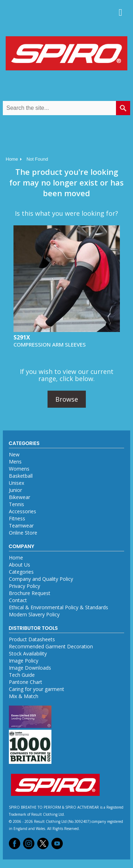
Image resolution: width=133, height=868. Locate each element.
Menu (121, 12)
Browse (67, 399)
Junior (15, 490)
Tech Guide (22, 675)
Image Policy (24, 661)
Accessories (23, 511)
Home (12, 159)
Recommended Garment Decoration (51, 646)
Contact (18, 600)
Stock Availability (28, 653)
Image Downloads (30, 668)
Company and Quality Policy (41, 579)
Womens (19, 469)
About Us (20, 565)
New (14, 454)
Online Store (23, 533)
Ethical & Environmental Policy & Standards (59, 607)
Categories (21, 572)
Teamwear (21, 526)
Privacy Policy (24, 586)
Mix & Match (24, 696)
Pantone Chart (26, 682)
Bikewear (20, 497)
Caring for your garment (37, 689)
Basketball (21, 476)
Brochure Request (30, 593)
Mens (15, 462)
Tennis (16, 504)
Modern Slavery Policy (34, 614)
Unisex (16, 483)
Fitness (17, 518)
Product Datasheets (32, 639)
